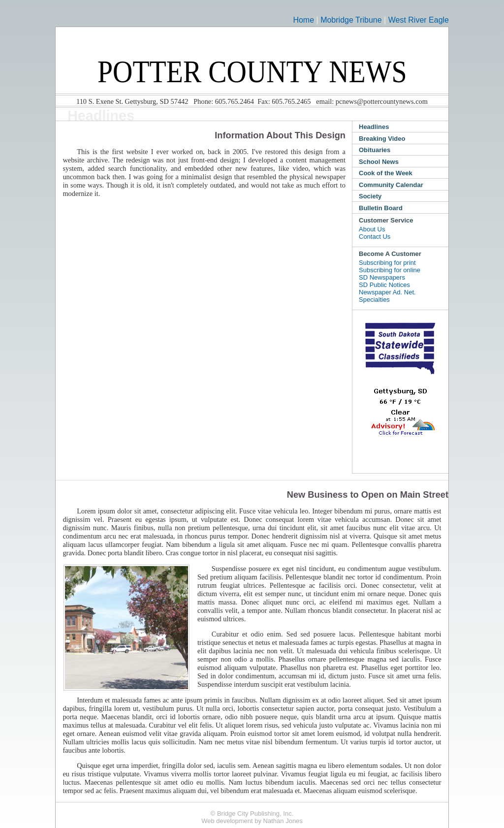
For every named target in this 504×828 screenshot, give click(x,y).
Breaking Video (382, 139)
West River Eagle (419, 20)
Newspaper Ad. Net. (387, 292)
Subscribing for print (387, 263)
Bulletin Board (381, 208)
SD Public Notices (384, 285)
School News (379, 162)
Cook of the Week (386, 173)
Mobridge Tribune (351, 20)
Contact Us (375, 237)
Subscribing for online (390, 270)
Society (370, 196)
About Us (372, 229)
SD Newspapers (382, 277)
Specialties (374, 300)
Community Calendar (391, 185)
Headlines (374, 127)
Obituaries (375, 150)
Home (303, 20)
